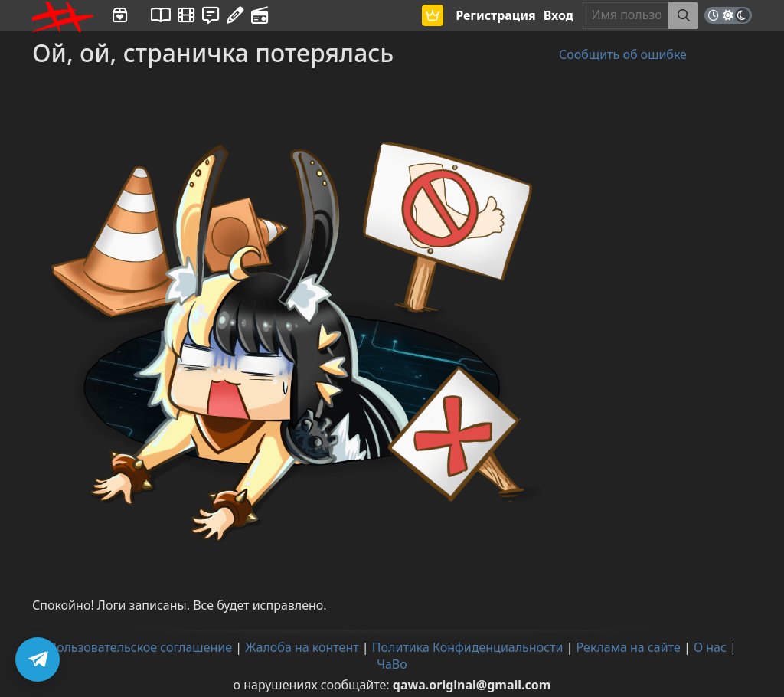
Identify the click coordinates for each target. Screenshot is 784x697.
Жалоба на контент (302, 647)
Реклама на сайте (629, 647)
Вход (559, 15)
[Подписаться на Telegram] (38, 659)
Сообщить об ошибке (623, 54)
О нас (710, 647)
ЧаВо (392, 664)
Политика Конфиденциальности (468, 647)
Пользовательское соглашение (140, 647)
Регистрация (496, 15)
